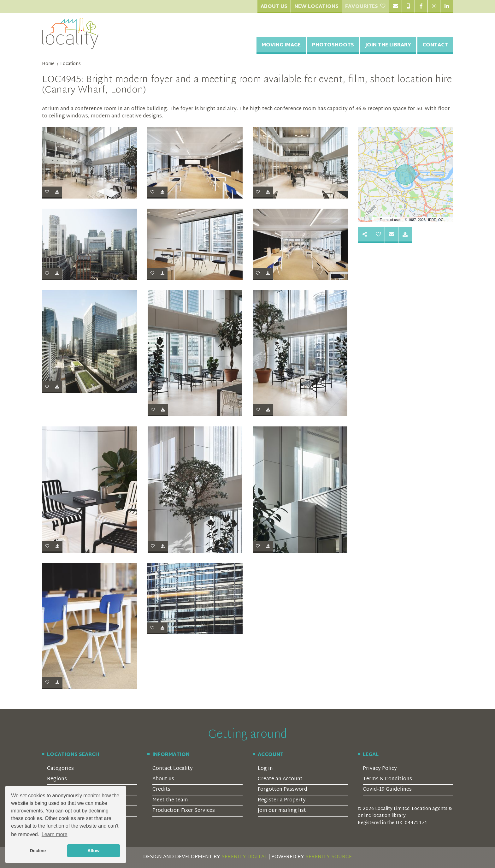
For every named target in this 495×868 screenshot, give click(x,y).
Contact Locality (173, 769)
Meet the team (170, 800)
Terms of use (390, 220)
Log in (265, 769)
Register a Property (282, 800)
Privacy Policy (380, 769)
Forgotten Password (283, 790)
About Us (274, 7)
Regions (57, 779)
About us (163, 779)
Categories (60, 769)
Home (48, 64)
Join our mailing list (282, 811)
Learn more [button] (55, 834)
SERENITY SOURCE (329, 857)
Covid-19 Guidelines (387, 790)
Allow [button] (93, 851)
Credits (161, 790)
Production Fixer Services (184, 811)
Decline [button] (38, 851)
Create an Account (280, 779)
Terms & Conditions (387, 779)
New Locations (316, 7)
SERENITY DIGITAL (244, 857)
